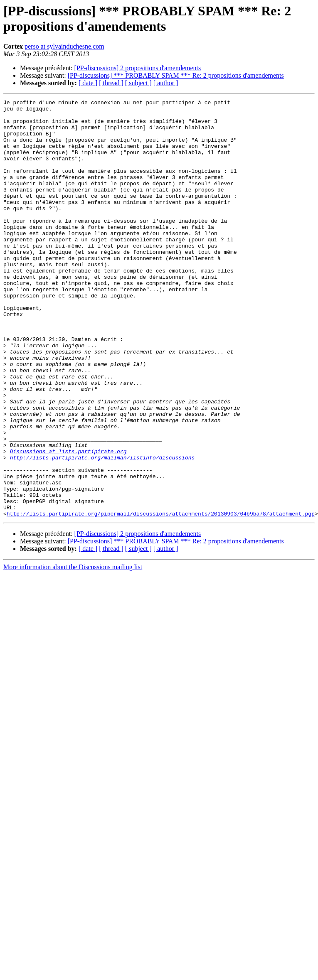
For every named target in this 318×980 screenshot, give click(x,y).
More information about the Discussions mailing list (73, 650)
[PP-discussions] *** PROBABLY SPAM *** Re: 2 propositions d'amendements (176, 75)
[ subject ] (138, 83)
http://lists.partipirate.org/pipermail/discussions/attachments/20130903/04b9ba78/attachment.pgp (161, 597)
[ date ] (88, 83)
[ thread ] (111, 83)
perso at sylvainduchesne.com (64, 46)
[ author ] (166, 83)
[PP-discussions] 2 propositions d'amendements (138, 68)
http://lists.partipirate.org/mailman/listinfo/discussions (102, 530)
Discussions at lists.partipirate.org (68, 522)
